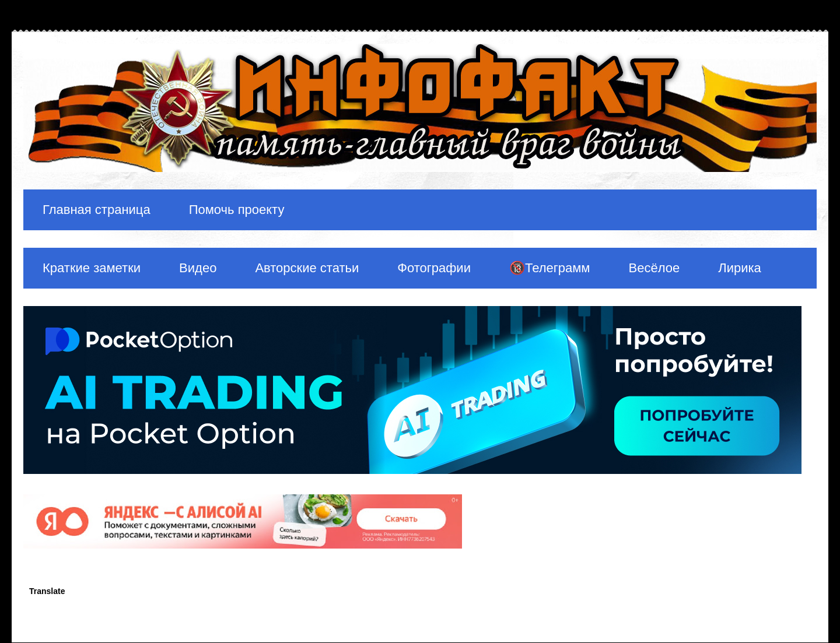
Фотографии (434, 268)
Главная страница (97, 210)
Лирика (740, 268)
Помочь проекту (237, 210)
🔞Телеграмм (550, 268)
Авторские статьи (307, 268)
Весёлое (654, 268)
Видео (198, 268)
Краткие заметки (92, 268)
